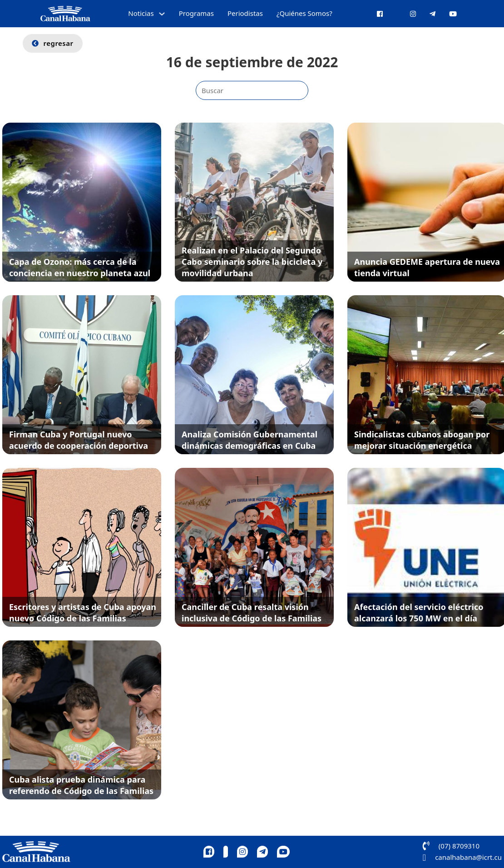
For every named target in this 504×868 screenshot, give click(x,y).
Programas (196, 13)
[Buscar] (252, 90)
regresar (53, 43)
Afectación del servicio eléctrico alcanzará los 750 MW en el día (419, 613)
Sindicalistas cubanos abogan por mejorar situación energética (422, 440)
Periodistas (245, 13)
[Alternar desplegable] (162, 14)
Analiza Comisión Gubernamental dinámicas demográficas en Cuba (250, 440)
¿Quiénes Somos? (304, 13)
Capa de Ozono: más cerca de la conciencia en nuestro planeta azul (80, 267)
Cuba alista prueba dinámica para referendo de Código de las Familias (81, 785)
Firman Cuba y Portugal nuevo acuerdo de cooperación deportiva (79, 440)
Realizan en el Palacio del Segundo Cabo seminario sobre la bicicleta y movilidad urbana (252, 262)
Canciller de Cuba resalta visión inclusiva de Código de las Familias (252, 613)
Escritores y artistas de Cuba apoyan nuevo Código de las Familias (83, 613)
